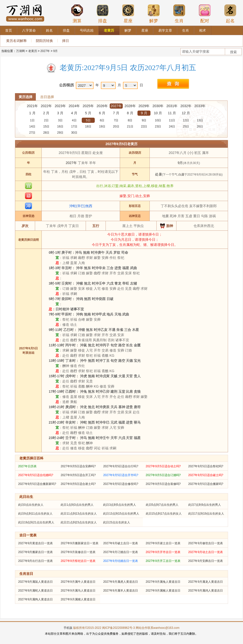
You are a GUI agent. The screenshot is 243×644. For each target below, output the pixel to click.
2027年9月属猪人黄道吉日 (78, 599)
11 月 (172, 113)
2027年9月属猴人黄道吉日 (163, 591)
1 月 (32, 113)
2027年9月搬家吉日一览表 (35, 552)
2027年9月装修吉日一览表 (78, 552)
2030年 (158, 106)
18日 (88, 126)
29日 (60, 133)
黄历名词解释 (16, 41)
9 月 (144, 113)
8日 (130, 120)
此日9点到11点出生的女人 (35, 514)
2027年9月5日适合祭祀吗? (206, 466)
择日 (66, 41)
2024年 (74, 106)
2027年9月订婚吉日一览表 (120, 552)
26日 (200, 126)
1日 (32, 120)
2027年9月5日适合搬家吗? (206, 484)
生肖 (179, 14)
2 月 (46, 113)
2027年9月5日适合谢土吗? (78, 484)
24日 (172, 126)
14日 (32, 126)
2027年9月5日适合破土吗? (206, 475)
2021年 (32, 106)
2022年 (46, 106)
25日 (186, 126)
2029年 (144, 106)
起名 (230, 14)
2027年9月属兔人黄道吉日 (163, 582)
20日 (116, 126)
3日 (60, 120)
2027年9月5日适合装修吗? (163, 484)
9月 (56, 51)
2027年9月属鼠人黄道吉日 (35, 582)
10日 (158, 120)
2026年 (102, 106)
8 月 (130, 113)
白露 (181, 175)
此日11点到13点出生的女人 (79, 514)
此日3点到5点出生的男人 (119, 505)
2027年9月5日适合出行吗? (121, 466)
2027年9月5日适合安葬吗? (78, 466)
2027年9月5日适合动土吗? (163, 466)
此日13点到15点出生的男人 (121, 514)
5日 (88, 120)
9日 (144, 120)
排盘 (103, 14)
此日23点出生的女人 (116, 522)
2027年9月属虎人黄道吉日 (120, 582)
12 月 (186, 113)
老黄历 (33, 51)
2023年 (60, 106)
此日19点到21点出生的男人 (36, 522)
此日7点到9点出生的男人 (205, 505)
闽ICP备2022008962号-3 (118, 628)
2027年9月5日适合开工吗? (78, 475)
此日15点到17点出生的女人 (164, 514)
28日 (46, 133)
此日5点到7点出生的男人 (162, 505)
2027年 (45, 51)
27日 (32, 133)
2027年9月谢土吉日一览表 (163, 543)
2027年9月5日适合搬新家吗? (37, 484)
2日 (46, 120)
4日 (74, 120)
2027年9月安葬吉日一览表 (206, 561)
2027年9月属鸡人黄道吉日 (206, 591)
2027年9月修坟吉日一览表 (206, 543)
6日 (102, 120)
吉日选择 (47, 97)
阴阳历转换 (44, 41)
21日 (130, 126)
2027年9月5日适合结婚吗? (36, 475)
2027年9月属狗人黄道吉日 (35, 599)
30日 (74, 133)
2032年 (186, 106)
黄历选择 (26, 97)
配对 (205, 14)
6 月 (102, 113)
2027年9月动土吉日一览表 (206, 552)
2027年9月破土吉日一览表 (120, 543)
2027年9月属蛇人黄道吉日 (35, 591)
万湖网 (20, 51)
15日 (46, 126)
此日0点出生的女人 (31, 505)
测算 (77, 14)
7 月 (116, 113)
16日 (60, 126)
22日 (144, 126)
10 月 (158, 113)
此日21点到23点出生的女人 (79, 522)
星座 (128, 14)
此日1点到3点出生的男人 (77, 505)
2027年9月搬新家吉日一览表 (79, 543)
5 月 (88, 113)
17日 (74, 126)
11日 (172, 120)
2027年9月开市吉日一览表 (163, 552)
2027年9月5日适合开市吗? (121, 475)
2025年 (88, 106)
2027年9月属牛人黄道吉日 (78, 582)
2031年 (172, 106)
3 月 (60, 113)
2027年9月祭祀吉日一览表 (78, 561)
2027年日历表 (27, 466)
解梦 (154, 14)
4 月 (74, 113)
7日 (116, 120)
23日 (158, 126)
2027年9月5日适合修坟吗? (121, 484)
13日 (200, 120)
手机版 (68, 628)
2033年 (200, 106)
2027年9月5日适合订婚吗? (163, 475)
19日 (102, 126)
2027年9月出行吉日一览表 (35, 561)
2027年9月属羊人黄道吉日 (120, 591)
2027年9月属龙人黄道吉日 (206, 582)
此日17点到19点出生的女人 (206, 514)
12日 (186, 120)
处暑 (159, 174)
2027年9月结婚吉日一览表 (120, 561)
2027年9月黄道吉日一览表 (35, 543)
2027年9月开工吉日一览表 (163, 561)
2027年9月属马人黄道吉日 (78, 591)
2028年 (130, 106)
